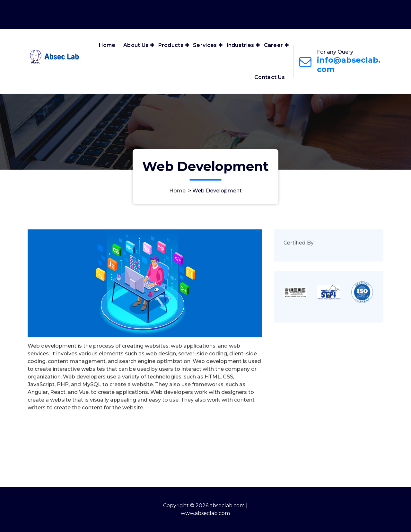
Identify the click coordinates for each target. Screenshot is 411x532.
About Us (136, 45)
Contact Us (270, 77)
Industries (240, 45)
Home (107, 45)
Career (274, 45)
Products (171, 45)
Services (205, 45)
